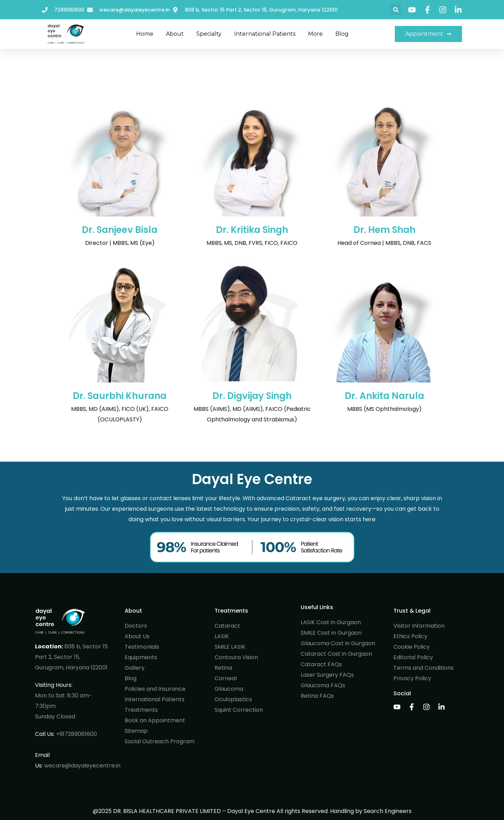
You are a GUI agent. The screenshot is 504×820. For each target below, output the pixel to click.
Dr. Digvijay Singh (252, 396)
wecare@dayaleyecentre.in (82, 766)
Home (145, 34)
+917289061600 (76, 734)
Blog (342, 34)
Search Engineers (388, 811)
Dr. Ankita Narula (384, 396)
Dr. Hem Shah (384, 230)
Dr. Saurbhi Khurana (120, 396)
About (175, 34)
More (315, 34)
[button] (396, 10)
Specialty (209, 34)
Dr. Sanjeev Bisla (120, 230)
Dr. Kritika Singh (252, 230)
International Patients (265, 34)
